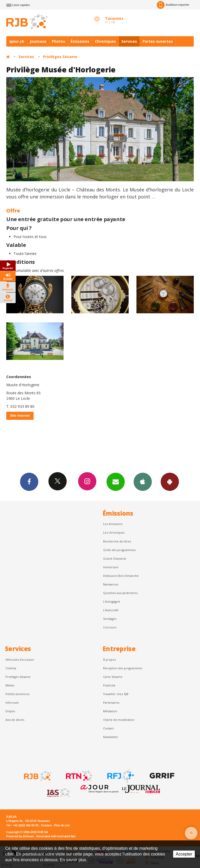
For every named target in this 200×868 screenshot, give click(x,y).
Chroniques (105, 41)
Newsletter (111, 737)
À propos (109, 660)
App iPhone (143, 482)
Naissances (111, 584)
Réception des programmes (123, 668)
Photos (58, 41)
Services (129, 41)
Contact (108, 728)
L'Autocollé (111, 610)
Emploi (10, 711)
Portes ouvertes (158, 41)
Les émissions (113, 524)
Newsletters (116, 482)
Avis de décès (15, 720)
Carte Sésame (113, 677)
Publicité (109, 685)
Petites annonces (17, 694)
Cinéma (11, 668)
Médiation (110, 711)
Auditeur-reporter (173, 5)
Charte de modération (119, 720)
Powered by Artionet (20, 836)
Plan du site (62, 825)
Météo (10, 685)
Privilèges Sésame (60, 57)
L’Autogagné (112, 601)
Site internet (20, 416)
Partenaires (111, 702)
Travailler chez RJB (116, 694)
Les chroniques (114, 532)
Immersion (111, 567)
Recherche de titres (117, 541)
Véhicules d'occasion (20, 660)
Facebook (29, 482)
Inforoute (12, 702)
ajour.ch (17, 41)
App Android (170, 482)
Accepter (184, 854)
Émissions (80, 41)
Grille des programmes (119, 550)
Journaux (38, 41)
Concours (110, 627)
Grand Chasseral (115, 558)
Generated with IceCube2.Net (56, 836)
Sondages (110, 619)
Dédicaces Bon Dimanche (121, 576)
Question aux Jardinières (120, 593)
